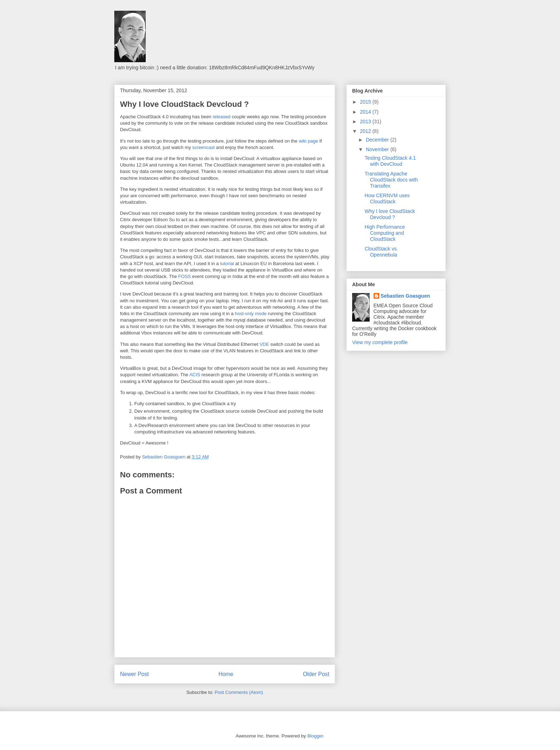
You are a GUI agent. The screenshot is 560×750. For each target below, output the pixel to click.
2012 (366, 131)
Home (226, 674)
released (221, 117)
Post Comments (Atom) (239, 692)
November (378, 149)
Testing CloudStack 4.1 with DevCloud (390, 161)
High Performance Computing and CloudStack (385, 233)
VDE (264, 344)
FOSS (184, 276)
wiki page (308, 141)
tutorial (227, 264)
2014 (366, 112)
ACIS (195, 375)
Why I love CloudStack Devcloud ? (390, 214)
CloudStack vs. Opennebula (381, 252)
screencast (203, 147)
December (378, 140)
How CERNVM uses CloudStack (387, 198)
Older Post (316, 674)
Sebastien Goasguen (405, 296)
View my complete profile (380, 342)
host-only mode (251, 314)
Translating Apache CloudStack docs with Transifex (391, 180)
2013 (366, 121)
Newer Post (134, 674)
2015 (366, 102)
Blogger (315, 736)
